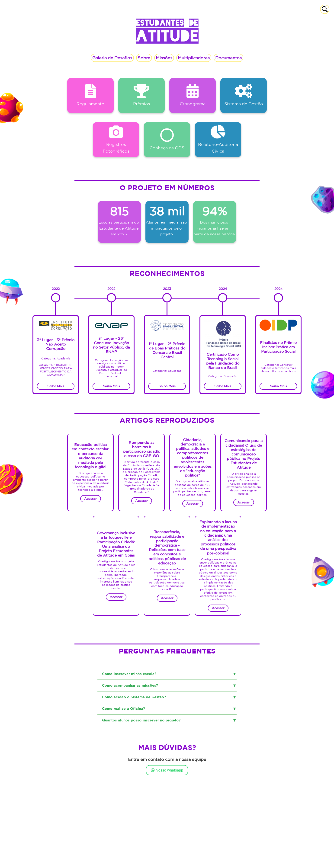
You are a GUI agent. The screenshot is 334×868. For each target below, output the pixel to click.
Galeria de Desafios (112, 58)
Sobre (144, 58)
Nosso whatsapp (167, 770)
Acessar (91, 499)
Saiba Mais (111, 386)
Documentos (228, 58)
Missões (164, 58)
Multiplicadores (194, 58)
